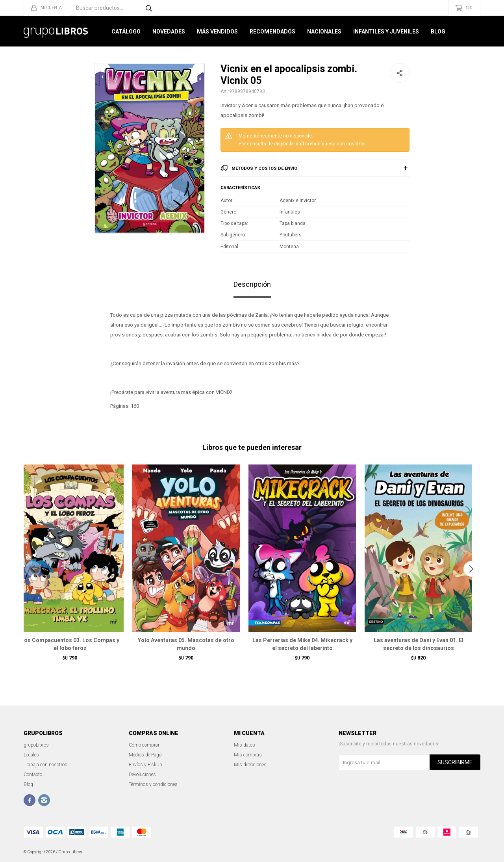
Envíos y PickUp (145, 765)
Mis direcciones (250, 765)
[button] (471, 569)
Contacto (33, 775)
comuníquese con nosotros (335, 144)
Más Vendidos (217, 32)
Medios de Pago (145, 755)
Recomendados (272, 32)
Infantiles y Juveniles (386, 32)
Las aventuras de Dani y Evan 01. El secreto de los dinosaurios (419, 644)
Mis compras (248, 755)
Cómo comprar (144, 745)
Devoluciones (142, 775)
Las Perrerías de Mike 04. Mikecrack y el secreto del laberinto (302, 644)
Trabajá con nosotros (45, 765)
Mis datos (245, 745)
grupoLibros (36, 745)
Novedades (169, 32)
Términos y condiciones (153, 784)
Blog (438, 32)
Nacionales (324, 32)
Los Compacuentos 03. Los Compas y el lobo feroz (70, 644)
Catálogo (126, 32)
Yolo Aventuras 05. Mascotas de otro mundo (186, 644)
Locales (31, 755)
